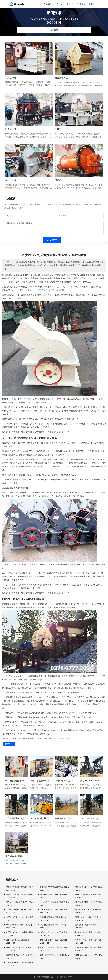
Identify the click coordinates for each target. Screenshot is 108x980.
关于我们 (81, 4)
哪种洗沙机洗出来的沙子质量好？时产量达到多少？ (21, 947)
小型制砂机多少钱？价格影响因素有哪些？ (21, 932)
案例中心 (70, 4)
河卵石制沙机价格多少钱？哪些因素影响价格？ (21, 910)
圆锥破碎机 (11, 129)
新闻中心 (64, 977)
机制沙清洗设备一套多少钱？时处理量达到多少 (89, 940)
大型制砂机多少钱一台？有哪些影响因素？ (21, 917)
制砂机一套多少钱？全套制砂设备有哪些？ (55, 910)
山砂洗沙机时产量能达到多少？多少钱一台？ (55, 947)
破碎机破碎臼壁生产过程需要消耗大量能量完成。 (66, 781)
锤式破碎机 (11, 180)
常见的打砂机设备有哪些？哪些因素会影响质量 (21, 902)
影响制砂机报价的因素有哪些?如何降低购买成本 (55, 917)
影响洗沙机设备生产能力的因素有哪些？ (89, 947)
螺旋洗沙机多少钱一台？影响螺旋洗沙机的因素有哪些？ (55, 955)
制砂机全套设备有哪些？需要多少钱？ (21, 925)
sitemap (71, 977)
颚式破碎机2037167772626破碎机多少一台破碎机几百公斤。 (89, 910)
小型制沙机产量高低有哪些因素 (17, 856)
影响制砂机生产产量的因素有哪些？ (55, 894)
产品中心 (59, 4)
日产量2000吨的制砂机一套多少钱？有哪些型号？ (89, 917)
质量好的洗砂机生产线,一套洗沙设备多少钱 (21, 962)
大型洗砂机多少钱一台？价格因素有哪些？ (55, 932)
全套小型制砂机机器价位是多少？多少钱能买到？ (21, 940)
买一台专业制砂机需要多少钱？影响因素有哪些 (89, 932)
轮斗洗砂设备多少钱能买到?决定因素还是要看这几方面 (17, 781)
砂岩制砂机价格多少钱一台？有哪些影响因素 (89, 902)
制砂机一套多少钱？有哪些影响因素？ (89, 894)
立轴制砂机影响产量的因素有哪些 (42, 781)
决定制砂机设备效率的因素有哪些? (91, 781)
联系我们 (93, 4)
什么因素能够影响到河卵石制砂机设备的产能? (91, 819)
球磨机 (58, 180)
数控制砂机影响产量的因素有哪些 (20, 887)
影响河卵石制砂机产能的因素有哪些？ (21, 894)
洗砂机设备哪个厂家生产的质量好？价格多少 (55, 940)
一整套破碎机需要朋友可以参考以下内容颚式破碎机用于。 (66, 819)
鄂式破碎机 (11, 78)
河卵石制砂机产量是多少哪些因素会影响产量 (17, 819)
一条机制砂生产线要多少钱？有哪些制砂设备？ (55, 902)
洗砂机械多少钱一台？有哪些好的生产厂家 (89, 955)
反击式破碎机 (61, 78)
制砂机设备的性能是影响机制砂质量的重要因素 (55, 887)
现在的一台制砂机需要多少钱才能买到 (42, 819)
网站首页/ (34, 19)
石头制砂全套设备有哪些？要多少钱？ (55, 925)
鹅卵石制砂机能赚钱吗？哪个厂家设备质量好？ (89, 925)
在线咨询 (54, 30)
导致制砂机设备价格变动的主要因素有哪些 (89, 887)
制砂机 (58, 129)
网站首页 (47, 4)
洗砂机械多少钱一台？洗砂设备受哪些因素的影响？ (21, 955)
